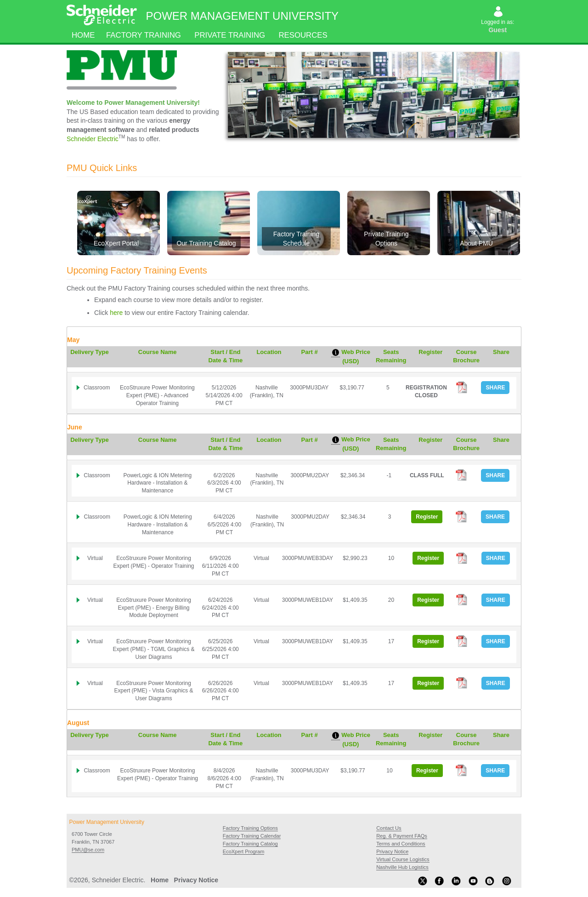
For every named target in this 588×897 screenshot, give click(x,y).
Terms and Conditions (401, 844)
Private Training (230, 35)
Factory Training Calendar (252, 836)
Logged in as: (498, 21)
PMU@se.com (88, 850)
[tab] (294, 349)
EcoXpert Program (243, 851)
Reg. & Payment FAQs (402, 836)
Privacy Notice (392, 851)
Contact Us (389, 828)
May (73, 340)
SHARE (495, 388)
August (78, 723)
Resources (303, 35)
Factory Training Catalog (250, 844)
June (75, 427)
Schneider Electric (93, 139)
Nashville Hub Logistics (402, 867)
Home (83, 35)
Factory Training (143, 35)
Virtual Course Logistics (403, 859)
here (116, 313)
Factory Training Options (250, 828)
